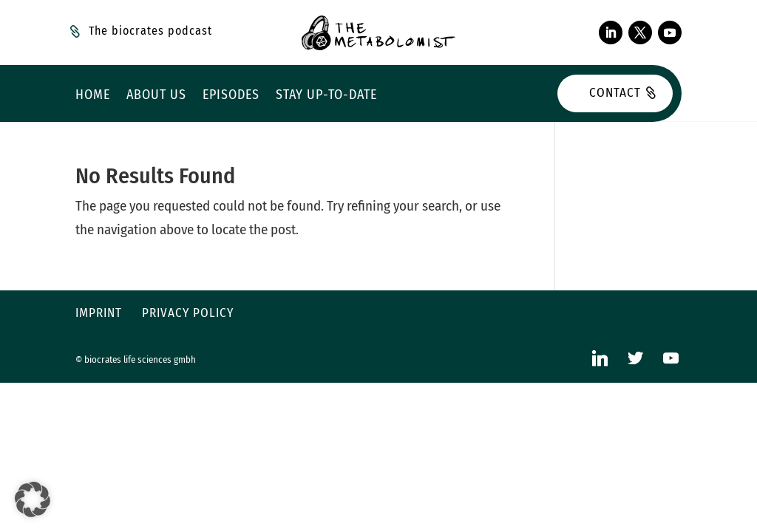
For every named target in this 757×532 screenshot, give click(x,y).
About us (156, 96)
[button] (33, 499)
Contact (615, 93)
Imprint (99, 313)
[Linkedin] (600, 358)
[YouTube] (671, 358)
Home (93, 96)
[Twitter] (636, 358)
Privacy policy (188, 313)
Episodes (231, 96)
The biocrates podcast (150, 31)
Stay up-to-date (326, 96)
